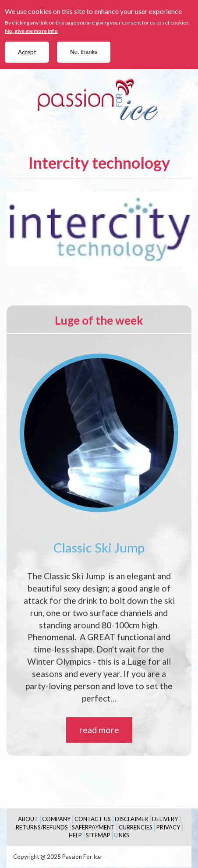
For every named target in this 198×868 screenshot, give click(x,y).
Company (56, 819)
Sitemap (98, 835)
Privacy (168, 827)
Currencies (136, 827)
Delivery (165, 819)
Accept (27, 52)
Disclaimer (131, 819)
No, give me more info (31, 31)
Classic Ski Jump (99, 547)
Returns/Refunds (42, 827)
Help (75, 835)
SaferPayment (93, 827)
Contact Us (93, 819)
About (28, 819)
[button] (99, 229)
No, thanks (84, 52)
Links (122, 835)
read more (99, 730)
